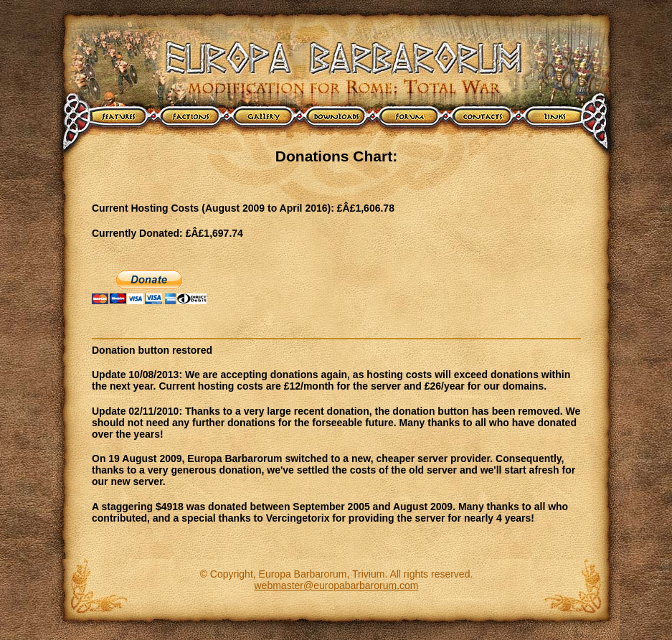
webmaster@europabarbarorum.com (337, 585)
